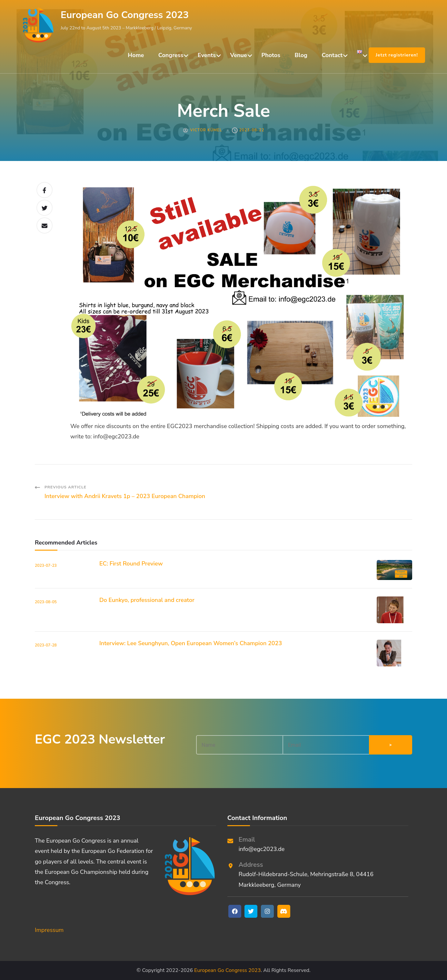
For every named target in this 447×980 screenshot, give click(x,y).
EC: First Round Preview (131, 564)
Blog (301, 55)
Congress (171, 55)
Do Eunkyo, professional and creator (147, 600)
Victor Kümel (206, 130)
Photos (271, 55)
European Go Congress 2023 (125, 15)
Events (207, 55)
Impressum (49, 930)
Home (136, 55)
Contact (332, 55)
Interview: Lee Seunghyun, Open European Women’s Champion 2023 (191, 643)
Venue (239, 55)
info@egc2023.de (262, 849)
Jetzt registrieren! (397, 55)
